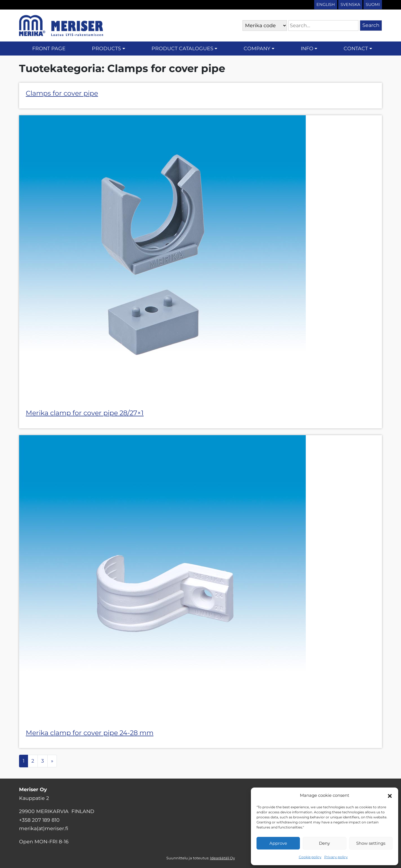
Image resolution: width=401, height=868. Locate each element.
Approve (278, 843)
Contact (356, 48)
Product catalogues (182, 48)
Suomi (373, 4)
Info (307, 48)
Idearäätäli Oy (222, 858)
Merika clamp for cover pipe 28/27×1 (85, 413)
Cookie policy (310, 857)
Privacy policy (336, 857)
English (326, 4)
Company (257, 48)
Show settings (371, 843)
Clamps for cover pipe (62, 93)
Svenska (350, 4)
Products (106, 48)
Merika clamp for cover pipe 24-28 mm (90, 733)
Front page (49, 48)
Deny (324, 843)
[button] (390, 795)
